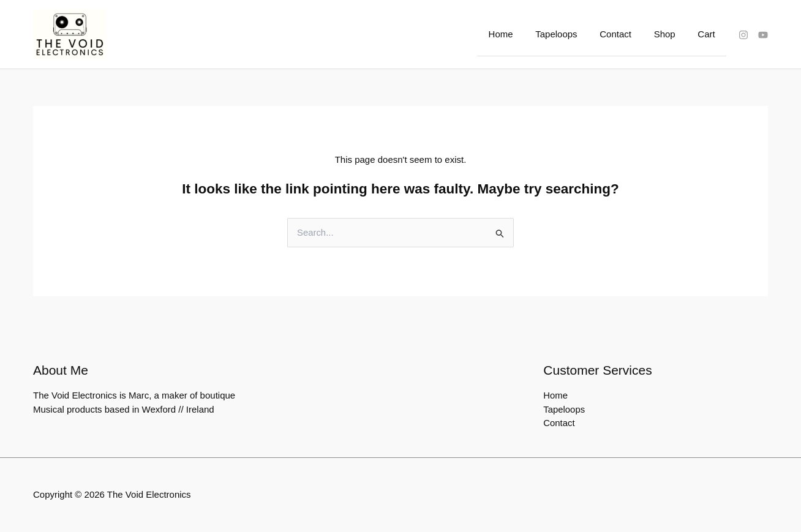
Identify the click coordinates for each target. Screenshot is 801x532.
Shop (671, 34)
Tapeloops (571, 34)
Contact (626, 34)
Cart (709, 34)
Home (519, 34)
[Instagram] (743, 35)
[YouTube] (763, 35)
